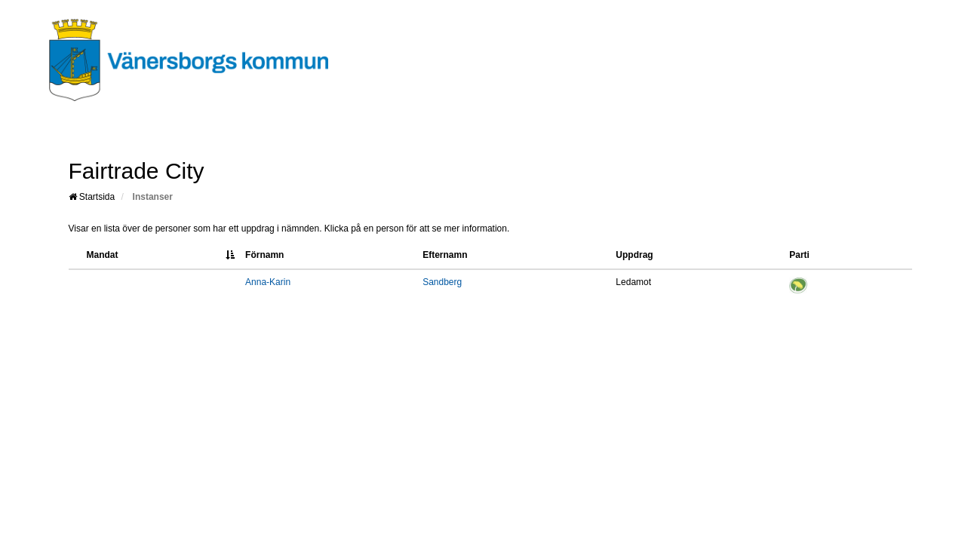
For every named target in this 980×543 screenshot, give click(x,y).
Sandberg (442, 282)
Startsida (92, 197)
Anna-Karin (268, 282)
